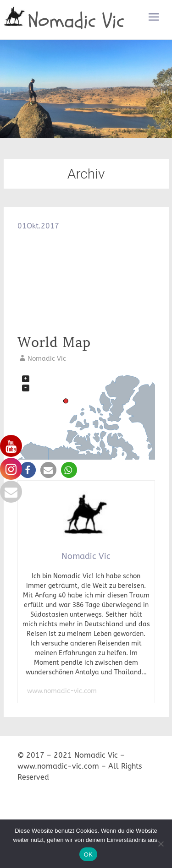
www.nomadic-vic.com (62, 691)
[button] (28, 470)
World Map (54, 342)
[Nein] (161, 844)
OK (88, 854)
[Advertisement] (86, 282)
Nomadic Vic (76, 21)
